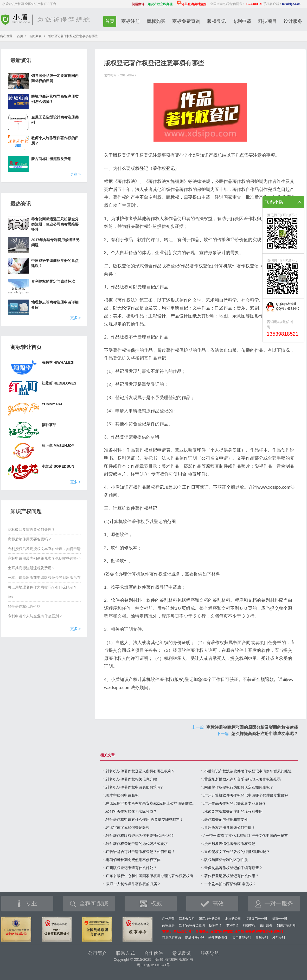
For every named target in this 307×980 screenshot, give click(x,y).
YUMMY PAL (52, 404)
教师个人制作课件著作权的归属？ (55, 141)
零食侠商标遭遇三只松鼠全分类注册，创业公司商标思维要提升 (55, 224)
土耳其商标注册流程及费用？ (31, 568)
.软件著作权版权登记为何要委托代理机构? (139, 836)
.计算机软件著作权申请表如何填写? (134, 787)
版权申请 (215, 925)
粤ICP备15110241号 (153, 965)
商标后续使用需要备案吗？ (30, 539)
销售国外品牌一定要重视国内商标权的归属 (55, 78)
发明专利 (279, 938)
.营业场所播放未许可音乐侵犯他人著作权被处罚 (242, 779)
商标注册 (131, 21)
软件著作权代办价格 (24, 606)
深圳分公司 (187, 919)
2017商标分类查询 (192, 925)
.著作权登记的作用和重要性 (226, 819)
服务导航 (210, 953)
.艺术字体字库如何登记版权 (127, 827)
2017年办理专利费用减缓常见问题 (55, 242)
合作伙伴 (153, 953)
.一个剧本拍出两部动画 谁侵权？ (230, 884)
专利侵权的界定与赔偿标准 (53, 281)
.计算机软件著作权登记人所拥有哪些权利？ (140, 771)
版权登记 (216, 21)
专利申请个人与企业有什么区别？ (35, 616)
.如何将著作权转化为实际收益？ (131, 811)
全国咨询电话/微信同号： (236, 4)
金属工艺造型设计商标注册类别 (55, 120)
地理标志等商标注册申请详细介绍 (55, 305)
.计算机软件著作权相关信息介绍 (131, 779)
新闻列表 (35, 36)
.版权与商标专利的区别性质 (226, 860)
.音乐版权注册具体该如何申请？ (229, 827)
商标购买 (156, 21)
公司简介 (97, 953)
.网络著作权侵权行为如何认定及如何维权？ (238, 787)
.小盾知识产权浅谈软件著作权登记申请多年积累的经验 (247, 771)
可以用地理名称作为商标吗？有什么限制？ (42, 587)
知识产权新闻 (286, 925)
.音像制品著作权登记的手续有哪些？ (233, 868)
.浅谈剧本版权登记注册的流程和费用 (233, 811)
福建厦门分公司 (256, 919)
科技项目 (267, 21)
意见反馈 (182, 953)
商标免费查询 (186, 21)
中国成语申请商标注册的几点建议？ (55, 263)
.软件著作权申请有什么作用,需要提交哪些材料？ (144, 819)
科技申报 (249, 925)
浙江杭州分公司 (210, 919)
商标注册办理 (195, 938)
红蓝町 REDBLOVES (59, 383)
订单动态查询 (171, 938)
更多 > (75, 174)
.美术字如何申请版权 (122, 795)
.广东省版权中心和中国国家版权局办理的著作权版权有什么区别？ (152, 876)
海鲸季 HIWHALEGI (58, 362)
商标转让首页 (26, 347)
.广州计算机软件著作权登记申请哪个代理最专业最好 (246, 795)
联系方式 (125, 953)
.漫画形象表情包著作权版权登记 (229, 844)
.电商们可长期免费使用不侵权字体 (133, 860)
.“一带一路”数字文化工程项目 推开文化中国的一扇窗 (245, 836)
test (11, 597)
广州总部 (168, 919)
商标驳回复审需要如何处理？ (31, 529)
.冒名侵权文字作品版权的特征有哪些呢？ (236, 852)
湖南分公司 (279, 919)
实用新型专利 (242, 938)
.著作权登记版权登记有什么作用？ (231, 876)
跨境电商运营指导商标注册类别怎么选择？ (55, 99)
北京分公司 (233, 919)
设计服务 (293, 21)
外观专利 (262, 938)
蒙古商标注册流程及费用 (51, 159)
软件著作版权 (218, 938)
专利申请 (242, 21)
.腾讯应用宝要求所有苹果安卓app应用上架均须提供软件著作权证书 (152, 803)
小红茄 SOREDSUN (58, 466)
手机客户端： (282, 4)
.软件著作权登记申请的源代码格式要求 (136, 844)
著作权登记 (164, 168)
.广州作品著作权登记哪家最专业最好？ (235, 803)
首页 (110, 21)
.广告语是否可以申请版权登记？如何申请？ (140, 852)
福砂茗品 (49, 425)
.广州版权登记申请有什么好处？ (131, 868)
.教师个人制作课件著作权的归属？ (133, 884)
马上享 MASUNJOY (58, 446)
